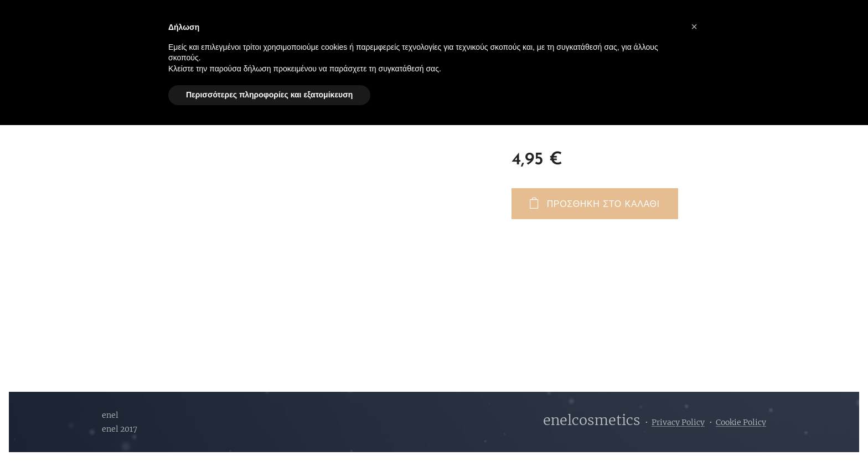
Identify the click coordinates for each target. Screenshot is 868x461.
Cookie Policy (741, 422)
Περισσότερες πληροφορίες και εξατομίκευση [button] (269, 95)
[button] (694, 27)
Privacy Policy (678, 422)
